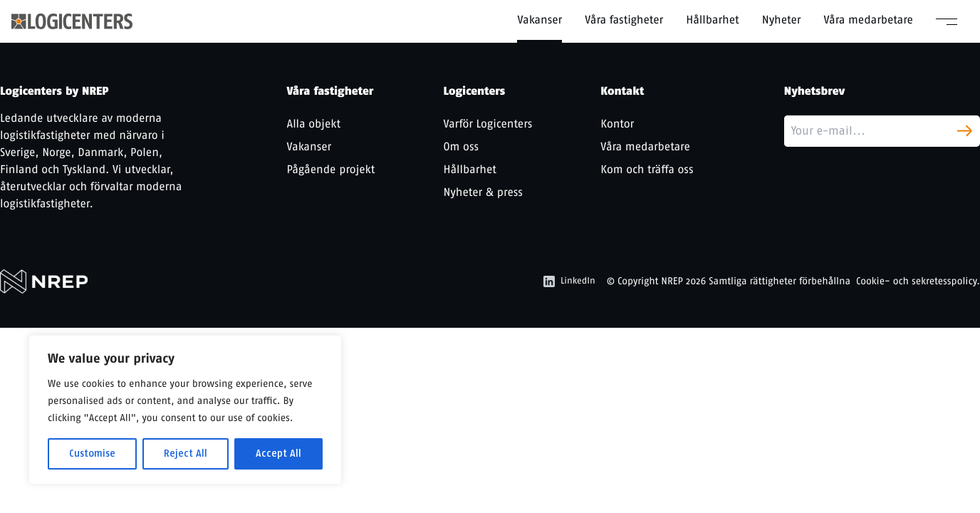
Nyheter (782, 20)
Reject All (186, 454)
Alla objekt (314, 124)
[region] (185, 410)
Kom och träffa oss (647, 169)
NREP (672, 281)
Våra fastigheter (624, 20)
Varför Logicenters (488, 124)
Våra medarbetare (868, 20)
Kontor (617, 124)
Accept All (278, 454)
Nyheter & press (483, 192)
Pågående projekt (331, 169)
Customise (92, 454)
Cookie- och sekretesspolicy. (918, 281)
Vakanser (539, 20)
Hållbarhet (713, 20)
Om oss (461, 146)
